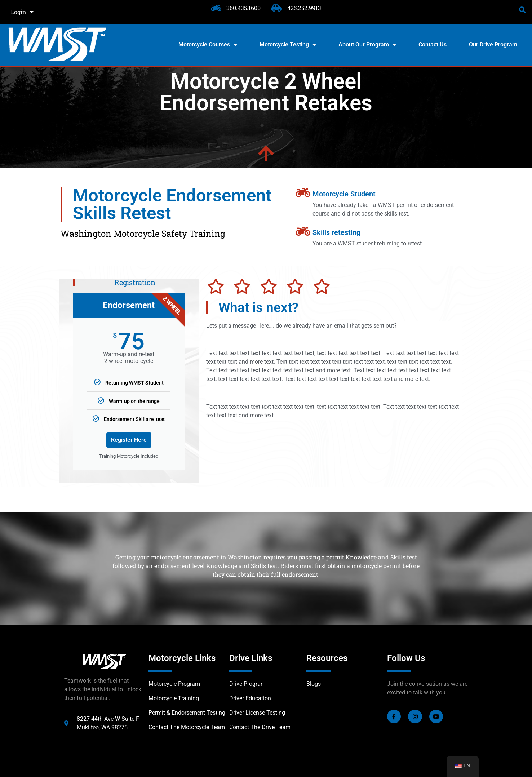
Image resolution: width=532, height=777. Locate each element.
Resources (327, 658)
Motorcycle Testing (288, 45)
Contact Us (433, 45)
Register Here (129, 440)
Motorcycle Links (182, 658)
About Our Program (367, 45)
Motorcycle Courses (208, 45)
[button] (522, 10)
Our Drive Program (493, 45)
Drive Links (251, 658)
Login (22, 12)
